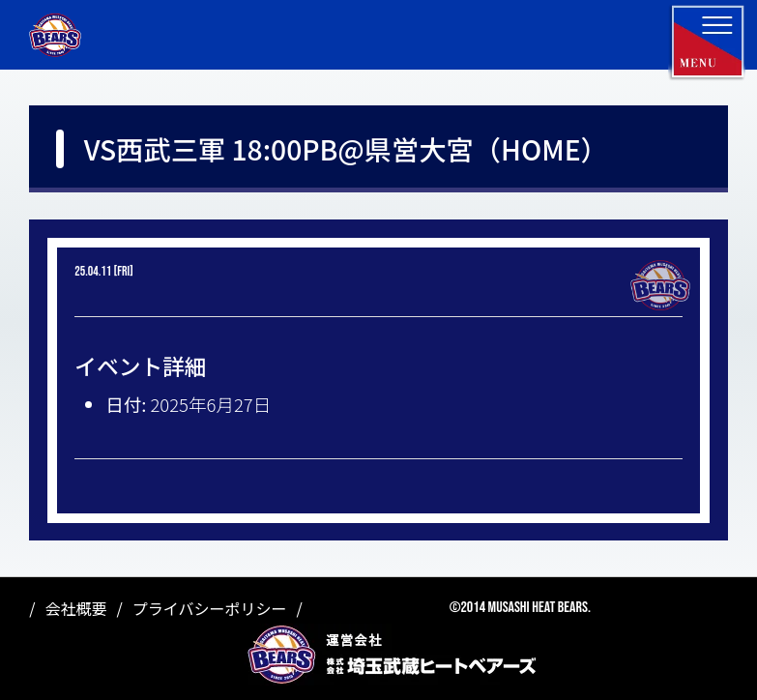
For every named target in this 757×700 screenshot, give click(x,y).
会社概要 (75, 608)
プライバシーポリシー (210, 608)
